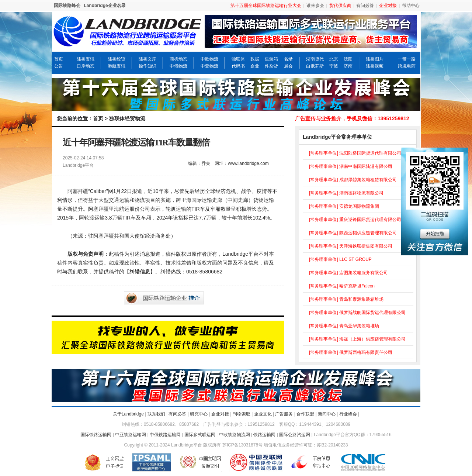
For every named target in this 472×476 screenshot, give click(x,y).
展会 (288, 66)
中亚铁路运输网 (131, 435)
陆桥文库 (147, 59)
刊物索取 (242, 414)
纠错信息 (140, 272)
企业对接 (220, 414)
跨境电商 (407, 66)
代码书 (238, 66)
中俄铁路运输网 (165, 435)
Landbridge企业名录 (105, 6)
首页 (59, 59)
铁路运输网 (264, 435)
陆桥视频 (375, 66)
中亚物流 (209, 66)
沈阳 (348, 59)
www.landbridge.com (248, 163)
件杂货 (271, 66)
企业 (255, 66)
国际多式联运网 (200, 435)
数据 (255, 59)
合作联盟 (305, 414)
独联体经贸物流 (127, 118)
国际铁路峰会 (67, 6)
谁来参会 (315, 6)
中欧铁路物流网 (235, 435)
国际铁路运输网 (96, 435)
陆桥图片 (375, 59)
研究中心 (199, 414)
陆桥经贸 (117, 59)
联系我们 (156, 414)
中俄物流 (178, 66)
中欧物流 (209, 59)
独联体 (238, 59)
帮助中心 (411, 6)
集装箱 (271, 59)
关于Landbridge (128, 414)
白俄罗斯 (315, 66)
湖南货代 (315, 59)
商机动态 (178, 59)
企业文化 (263, 414)
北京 (334, 59)
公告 (59, 66)
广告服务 (284, 414)
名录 (288, 59)
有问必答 (365, 6)
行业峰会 (348, 414)
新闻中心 (327, 414)
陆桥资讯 (86, 59)
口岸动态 (86, 66)
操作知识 (147, 66)
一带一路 (407, 59)
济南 (348, 66)
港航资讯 (117, 66)
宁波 (334, 66)
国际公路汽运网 (295, 435)
